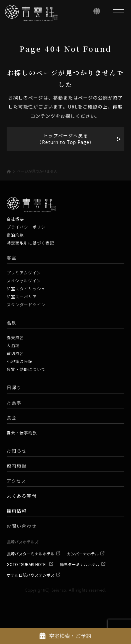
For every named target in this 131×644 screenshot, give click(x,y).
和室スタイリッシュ (26, 288)
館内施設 (17, 465)
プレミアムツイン (24, 273)
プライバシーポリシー (28, 227)
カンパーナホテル (83, 554)
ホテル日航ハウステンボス (31, 575)
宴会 (12, 417)
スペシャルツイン (24, 281)
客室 (12, 257)
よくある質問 (22, 496)
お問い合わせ (22, 526)
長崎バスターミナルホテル (31, 554)
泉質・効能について (26, 369)
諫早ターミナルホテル (80, 564)
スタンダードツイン (26, 304)
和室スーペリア (22, 296)
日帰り (14, 387)
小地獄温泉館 (20, 361)
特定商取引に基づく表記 (30, 243)
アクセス (16, 481)
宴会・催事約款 (22, 432)
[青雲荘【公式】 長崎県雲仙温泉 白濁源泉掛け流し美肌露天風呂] (32, 13)
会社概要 (15, 219)
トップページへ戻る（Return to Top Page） (66, 139)
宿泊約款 (15, 235)
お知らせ (17, 451)
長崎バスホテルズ (23, 542)
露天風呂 (15, 337)
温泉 (12, 322)
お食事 (14, 402)
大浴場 (13, 345)
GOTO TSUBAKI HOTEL (27, 564)
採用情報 (17, 511)
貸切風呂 (15, 353)
